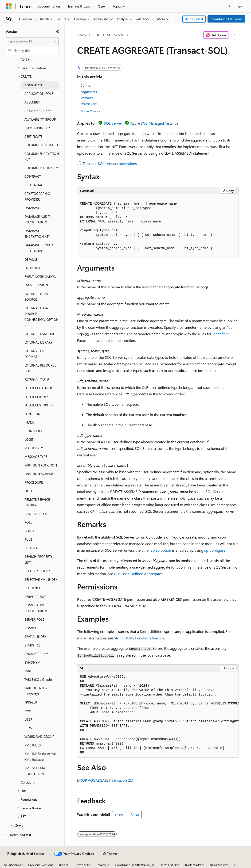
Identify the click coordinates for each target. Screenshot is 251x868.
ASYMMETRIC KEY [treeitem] (38, 111)
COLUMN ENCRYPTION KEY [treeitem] (42, 157)
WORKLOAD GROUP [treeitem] (39, 736)
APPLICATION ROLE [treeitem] (39, 94)
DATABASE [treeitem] (32, 208)
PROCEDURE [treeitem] (34, 482)
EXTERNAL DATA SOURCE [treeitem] (36, 297)
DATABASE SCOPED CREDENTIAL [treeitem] (39, 248)
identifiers (221, 334)
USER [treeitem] (28, 719)
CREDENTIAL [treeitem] (34, 185)
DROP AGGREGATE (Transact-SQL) (105, 780)
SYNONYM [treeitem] (32, 662)
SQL (97, 35)
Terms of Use (170, 865)
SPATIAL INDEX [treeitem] (35, 637)
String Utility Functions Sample (139, 638)
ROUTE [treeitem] (29, 531)
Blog (62, 865)
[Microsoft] (9, 6)
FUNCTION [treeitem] (32, 414)
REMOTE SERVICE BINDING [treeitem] (37, 502)
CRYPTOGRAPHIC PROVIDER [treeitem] (37, 196)
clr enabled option (156, 550)
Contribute (82, 865)
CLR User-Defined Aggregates (138, 574)
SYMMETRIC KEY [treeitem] (37, 654)
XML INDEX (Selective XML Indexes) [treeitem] (40, 757)
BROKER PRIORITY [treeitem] (38, 128)
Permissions (89, 104)
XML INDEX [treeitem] (33, 745)
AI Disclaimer (13, 865)
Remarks (87, 98)
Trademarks (193, 865)
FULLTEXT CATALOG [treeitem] (39, 388)
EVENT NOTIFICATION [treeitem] (40, 277)
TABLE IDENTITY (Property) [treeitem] (36, 691)
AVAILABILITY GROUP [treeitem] (40, 119)
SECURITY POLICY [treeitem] (38, 571)
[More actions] (234, 35)
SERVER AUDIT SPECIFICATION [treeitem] (36, 608)
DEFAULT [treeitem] (31, 259)
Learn (82, 35)
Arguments (89, 92)
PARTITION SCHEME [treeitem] (39, 474)
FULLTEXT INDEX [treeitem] (36, 397)
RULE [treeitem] (28, 539)
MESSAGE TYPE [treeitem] (36, 457)
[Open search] (229, 6)
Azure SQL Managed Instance (154, 123)
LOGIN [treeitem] (29, 439)
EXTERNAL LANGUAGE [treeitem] (41, 334)
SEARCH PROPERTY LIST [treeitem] (38, 559)
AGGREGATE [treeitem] (34, 85)
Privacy (101, 865)
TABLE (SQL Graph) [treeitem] (38, 679)
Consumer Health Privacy (133, 865)
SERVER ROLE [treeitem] (34, 619)
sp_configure (215, 550)
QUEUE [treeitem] (30, 491)
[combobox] (32, 41)
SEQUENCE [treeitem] (33, 588)
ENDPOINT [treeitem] (32, 268)
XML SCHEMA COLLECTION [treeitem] (35, 771)
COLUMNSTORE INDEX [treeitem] (41, 145)
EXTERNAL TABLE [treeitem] (37, 380)
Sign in (240, 6)
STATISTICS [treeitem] (33, 645)
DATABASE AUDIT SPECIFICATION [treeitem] (37, 219)
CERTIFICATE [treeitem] (33, 136)
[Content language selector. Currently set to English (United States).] (25, 854)
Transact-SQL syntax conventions (110, 163)
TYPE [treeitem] (28, 711)
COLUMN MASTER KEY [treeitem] (41, 168)
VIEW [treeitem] (28, 728)
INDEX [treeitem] (29, 422)
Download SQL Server (227, 19)
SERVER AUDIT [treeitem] (35, 597)
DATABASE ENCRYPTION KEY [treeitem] (37, 234)
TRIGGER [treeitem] (31, 702)
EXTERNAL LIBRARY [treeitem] (38, 342)
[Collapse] (58, 31)
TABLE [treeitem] (29, 671)
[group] (158, 715)
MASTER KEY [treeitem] (34, 448)
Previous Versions (41, 865)
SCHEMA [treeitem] (31, 548)
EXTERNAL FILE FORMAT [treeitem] (35, 354)
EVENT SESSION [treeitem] (36, 285)
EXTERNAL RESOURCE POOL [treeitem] (40, 368)
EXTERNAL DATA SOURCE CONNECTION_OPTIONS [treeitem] (41, 317)
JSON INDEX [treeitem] (33, 431)
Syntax (86, 85)
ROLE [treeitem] (28, 522)
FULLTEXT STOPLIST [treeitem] (39, 405)
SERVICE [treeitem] (31, 628)
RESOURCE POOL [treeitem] (37, 514)
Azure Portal (194, 19)
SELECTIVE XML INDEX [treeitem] (41, 579)
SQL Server (115, 35)
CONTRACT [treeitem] (33, 176)
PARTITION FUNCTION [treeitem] (41, 465)
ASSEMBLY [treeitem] (32, 102)
